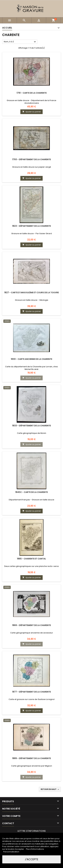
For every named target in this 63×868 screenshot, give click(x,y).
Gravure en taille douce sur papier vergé (32, 167)
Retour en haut (50, 789)
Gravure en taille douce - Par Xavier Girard (31, 233)
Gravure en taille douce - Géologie (32, 300)
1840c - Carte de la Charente (31, 492)
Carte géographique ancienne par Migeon (32, 766)
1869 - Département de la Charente (31, 625)
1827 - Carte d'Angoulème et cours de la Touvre (31, 293)
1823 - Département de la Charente (31, 226)
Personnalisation (11, 852)
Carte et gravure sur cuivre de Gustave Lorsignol (32, 699)
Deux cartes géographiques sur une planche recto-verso (32, 566)
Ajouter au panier (31, 112)
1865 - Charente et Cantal (31, 559)
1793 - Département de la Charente (31, 159)
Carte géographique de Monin (32, 433)
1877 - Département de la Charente (31, 692)
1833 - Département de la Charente (31, 426)
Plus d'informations (35, 849)
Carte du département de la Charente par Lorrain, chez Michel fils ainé (31, 368)
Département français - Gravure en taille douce (31, 500)
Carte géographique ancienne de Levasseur (32, 633)
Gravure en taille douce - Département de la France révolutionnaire (31, 102)
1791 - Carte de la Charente (32, 93)
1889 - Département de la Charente (31, 758)
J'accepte (31, 859)
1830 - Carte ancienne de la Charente (31, 359)
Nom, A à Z (20, 42)
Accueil (7, 28)
